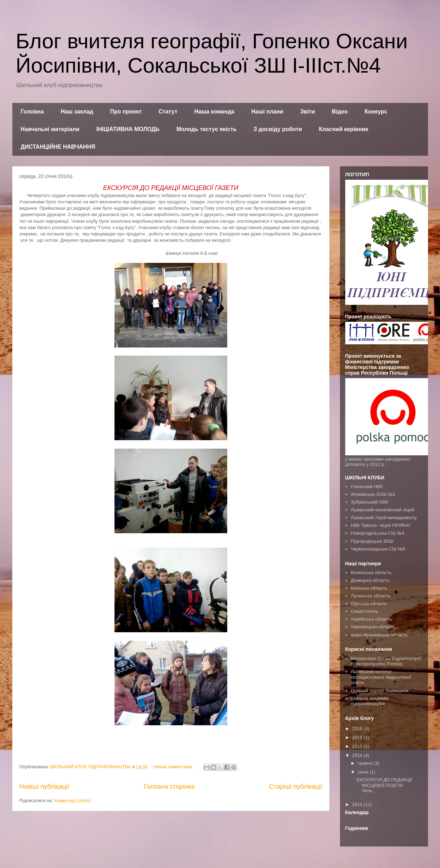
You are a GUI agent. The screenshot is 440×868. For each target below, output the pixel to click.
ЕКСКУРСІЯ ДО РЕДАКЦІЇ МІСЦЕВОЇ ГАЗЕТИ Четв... (384, 785)
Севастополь (365, 611)
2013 (358, 804)
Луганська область (371, 596)
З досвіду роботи (278, 129)
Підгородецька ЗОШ (372, 541)
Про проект (126, 112)
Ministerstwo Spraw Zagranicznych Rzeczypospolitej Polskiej (386, 661)
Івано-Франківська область (379, 635)
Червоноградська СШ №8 (378, 549)
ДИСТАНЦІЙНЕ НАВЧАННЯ (58, 147)
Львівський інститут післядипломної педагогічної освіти (381, 677)
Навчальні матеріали (50, 129)
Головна (32, 112)
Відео (340, 112)
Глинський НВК (367, 487)
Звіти (308, 112)
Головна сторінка (169, 787)
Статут (168, 112)
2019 (358, 729)
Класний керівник (343, 129)
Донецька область (370, 580)
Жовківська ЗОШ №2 (373, 494)
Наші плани (267, 112)
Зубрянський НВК (370, 502)
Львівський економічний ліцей (383, 510)
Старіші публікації (296, 787)
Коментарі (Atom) (73, 801)
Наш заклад (77, 112)
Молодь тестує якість (207, 129)
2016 (358, 737)
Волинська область (371, 572)
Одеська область (369, 604)
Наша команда (214, 112)
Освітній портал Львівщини (380, 691)
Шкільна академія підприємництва (370, 701)
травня (365, 763)
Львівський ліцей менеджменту (384, 518)
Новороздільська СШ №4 (378, 533)
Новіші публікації (44, 787)
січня (364, 772)
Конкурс (376, 112)
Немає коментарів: (174, 767)
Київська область (369, 588)
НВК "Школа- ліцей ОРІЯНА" (381, 525)
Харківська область (371, 619)
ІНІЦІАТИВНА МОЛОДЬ (128, 129)
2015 (358, 746)
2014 (358, 755)
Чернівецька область (373, 627)
